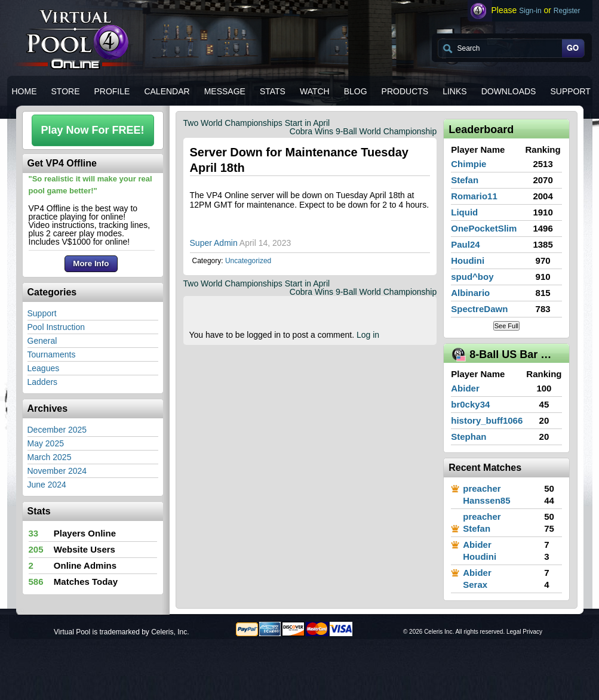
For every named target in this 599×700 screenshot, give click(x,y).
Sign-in (530, 11)
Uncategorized (248, 261)
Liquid (464, 212)
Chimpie (469, 164)
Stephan (469, 437)
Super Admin (214, 243)
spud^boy (472, 277)
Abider (465, 388)
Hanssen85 (486, 500)
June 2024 (47, 485)
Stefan (465, 180)
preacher (482, 488)
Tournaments (52, 354)
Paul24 (465, 244)
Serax (475, 585)
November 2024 (57, 471)
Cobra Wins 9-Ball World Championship (363, 131)
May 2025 (46, 443)
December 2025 (57, 430)
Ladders (43, 382)
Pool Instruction (56, 327)
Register (567, 11)
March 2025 (50, 457)
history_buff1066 (487, 420)
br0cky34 (470, 404)
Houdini (468, 260)
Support (42, 313)
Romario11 (474, 196)
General (42, 341)
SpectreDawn (479, 309)
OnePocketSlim (484, 228)
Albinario (470, 293)
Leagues (44, 368)
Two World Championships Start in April (257, 123)
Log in (368, 335)
